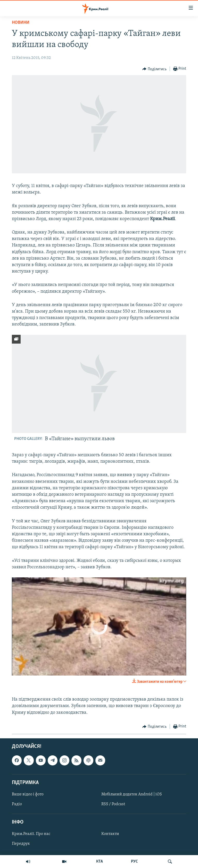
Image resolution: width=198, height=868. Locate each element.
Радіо (17, 804)
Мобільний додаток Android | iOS (132, 794)
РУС (134, 862)
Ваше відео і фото (28, 794)
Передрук (21, 844)
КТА (100, 862)
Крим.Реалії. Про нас (31, 834)
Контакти (110, 834)
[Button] (154, 69)
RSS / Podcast (113, 804)
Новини (21, 23)
